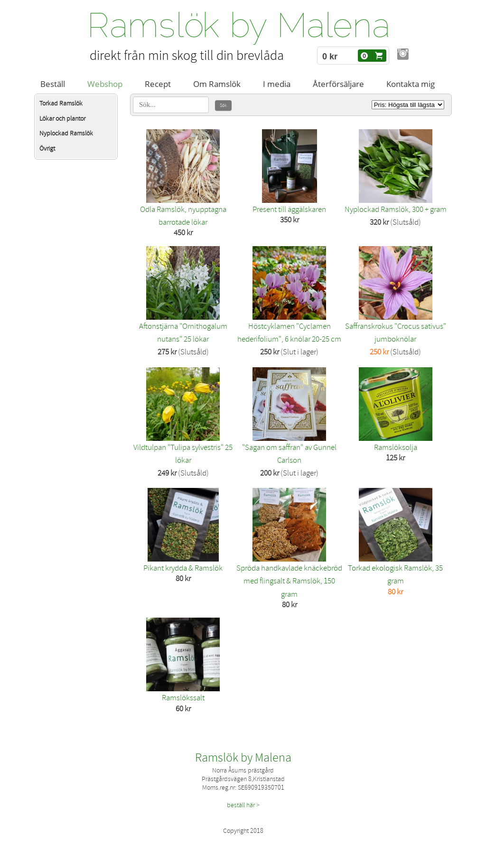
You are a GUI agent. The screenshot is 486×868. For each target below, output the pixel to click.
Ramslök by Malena (243, 758)
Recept (158, 84)
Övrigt (47, 148)
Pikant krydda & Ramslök (183, 568)
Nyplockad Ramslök (66, 133)
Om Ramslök (217, 84)
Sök (223, 105)
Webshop (105, 84)
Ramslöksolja (396, 447)
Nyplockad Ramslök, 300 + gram (396, 209)
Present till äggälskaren (289, 209)
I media (277, 84)
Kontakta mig (411, 84)
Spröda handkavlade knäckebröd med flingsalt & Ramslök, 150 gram (289, 581)
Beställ (53, 84)
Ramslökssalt (183, 698)
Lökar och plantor (62, 119)
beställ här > (243, 805)
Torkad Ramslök (61, 103)
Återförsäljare (338, 84)
